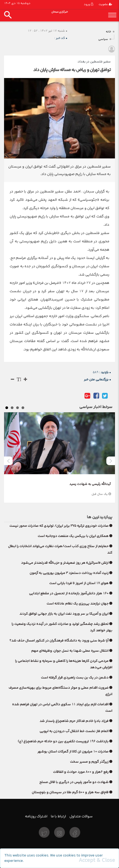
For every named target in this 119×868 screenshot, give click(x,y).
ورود (88, 4)
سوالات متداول (81, 816)
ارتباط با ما (58, 816)
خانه (108, 32)
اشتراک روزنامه (36, 816)
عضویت (105, 4)
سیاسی (103, 39)
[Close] (97, 860)
